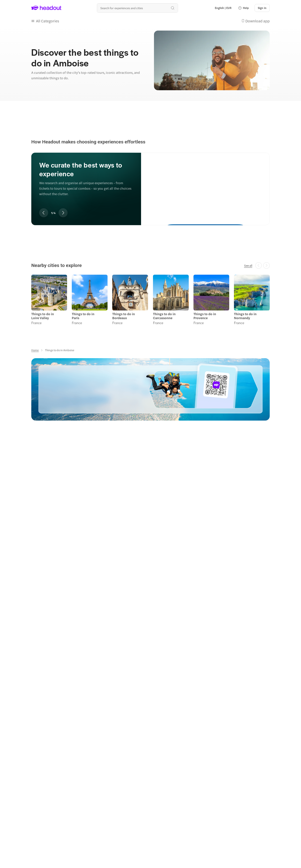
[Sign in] (262, 8)
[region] (150, 182)
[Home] (35, 350)
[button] (243, 8)
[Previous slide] (44, 213)
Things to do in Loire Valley (43, 316)
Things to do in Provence (205, 316)
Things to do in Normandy (245, 316)
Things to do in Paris (83, 316)
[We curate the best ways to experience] (205, 185)
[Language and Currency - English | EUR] (223, 8)
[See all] (248, 265)
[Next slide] (63, 213)
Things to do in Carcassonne (164, 316)
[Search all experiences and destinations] (137, 8)
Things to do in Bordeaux (124, 316)
